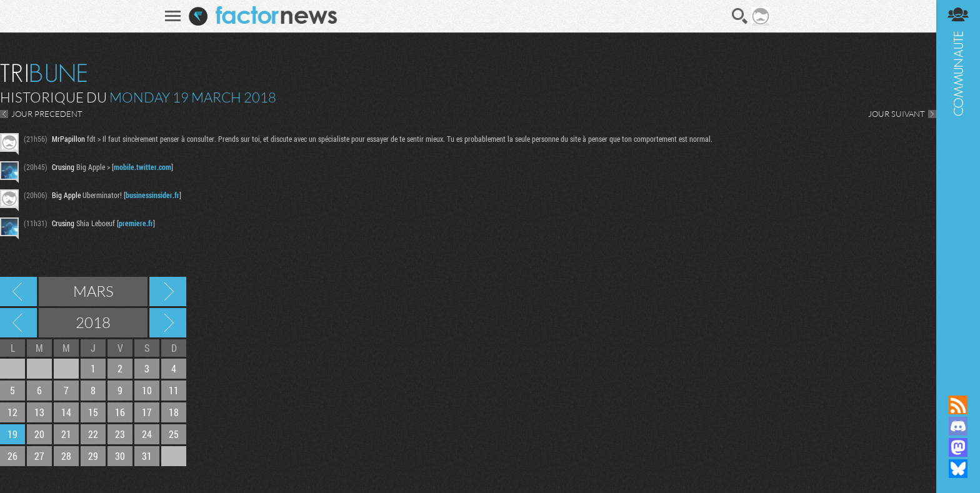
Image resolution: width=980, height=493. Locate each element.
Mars (93, 291)
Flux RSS (958, 405)
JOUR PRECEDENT (47, 114)
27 (39, 456)
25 (174, 434)
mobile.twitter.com (142, 167)
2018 (93, 322)
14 (66, 412)
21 (66, 434)
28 (66, 456)
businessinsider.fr (152, 195)
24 (147, 434)
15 (93, 412)
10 (147, 390)
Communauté (958, 186)
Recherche (740, 16)
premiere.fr (136, 223)
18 (174, 412)
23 (120, 434)
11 (174, 390)
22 (93, 434)
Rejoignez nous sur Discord (958, 426)
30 (120, 456)
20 (39, 434)
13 (39, 412)
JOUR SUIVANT (897, 114)
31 (147, 456)
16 (120, 412)
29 (93, 456)
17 (147, 412)
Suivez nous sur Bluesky (958, 469)
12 (12, 412)
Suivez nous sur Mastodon (958, 447)
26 (12, 456)
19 (12, 434)
